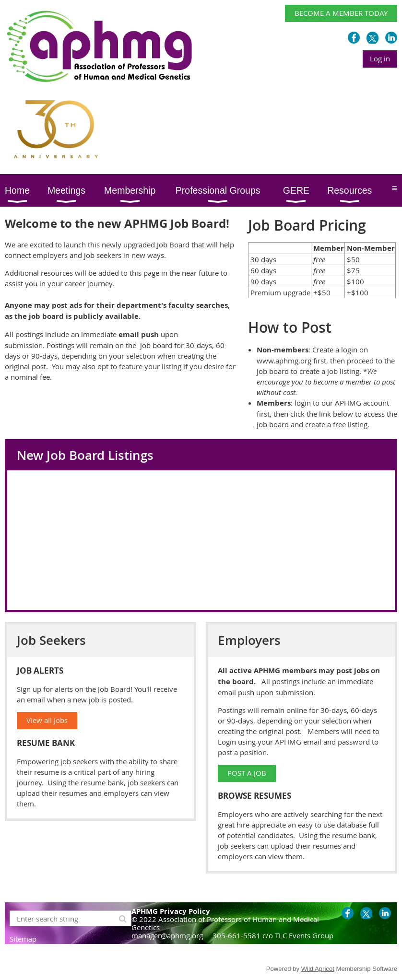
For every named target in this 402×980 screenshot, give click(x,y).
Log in (380, 58)
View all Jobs (47, 720)
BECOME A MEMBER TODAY (341, 13)
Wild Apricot (318, 969)
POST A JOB (247, 773)
